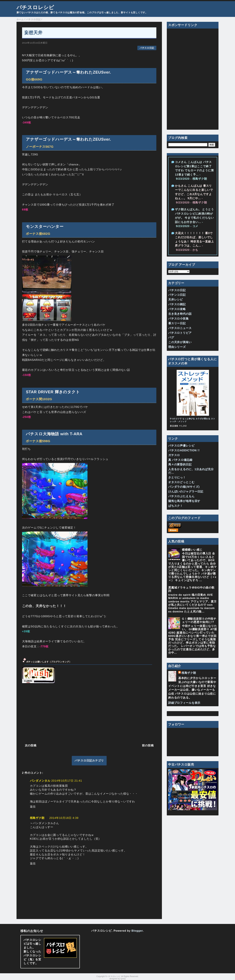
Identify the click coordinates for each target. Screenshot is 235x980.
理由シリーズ (177, 347)
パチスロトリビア (180, 333)
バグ (171, 337)
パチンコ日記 (177, 295)
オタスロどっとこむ (181, 482)
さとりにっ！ (177, 477)
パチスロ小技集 (178, 319)
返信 (33, 807)
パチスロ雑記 (177, 304)
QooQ (123, 979)
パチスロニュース (180, 328)
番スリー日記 (177, 323)
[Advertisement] (89, 713)
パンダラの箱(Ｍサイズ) (184, 487)
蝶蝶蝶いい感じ (192, 550)
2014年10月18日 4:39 (64, 818)
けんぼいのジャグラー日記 (186, 492)
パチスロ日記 (147, 48)
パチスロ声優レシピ (181, 446)
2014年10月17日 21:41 (67, 781)
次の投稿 (31, 745)
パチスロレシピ (35, 7)
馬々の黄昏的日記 (180, 465)
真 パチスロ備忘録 (180, 460)
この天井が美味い (180, 342)
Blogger (137, 931)
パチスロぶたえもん (181, 496)
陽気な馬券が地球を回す (184, 501)
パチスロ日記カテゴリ (89, 761)
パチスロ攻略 (177, 309)
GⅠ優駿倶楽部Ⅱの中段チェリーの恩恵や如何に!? (199, 620)
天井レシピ (176, 300)
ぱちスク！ (176, 506)
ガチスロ (174, 455)
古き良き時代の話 (180, 314)
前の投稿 (148, 745)
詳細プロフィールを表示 (184, 703)
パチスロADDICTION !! (184, 450)
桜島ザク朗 (37, 818)
